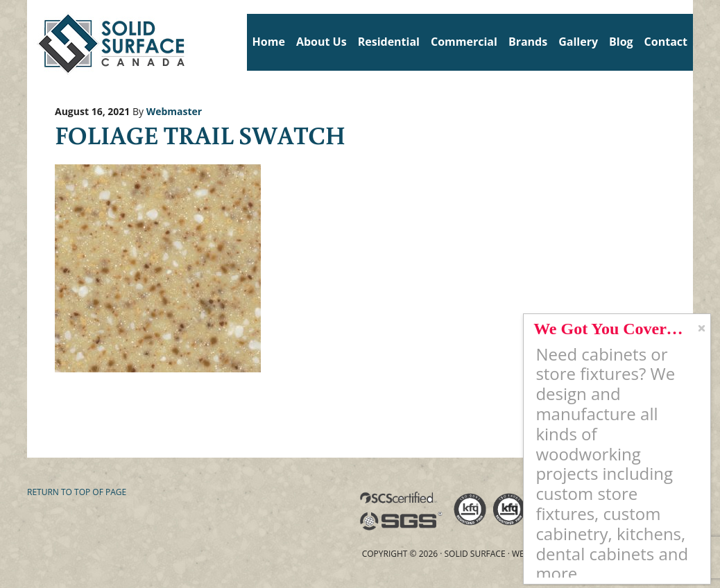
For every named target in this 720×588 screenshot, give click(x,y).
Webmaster (174, 111)
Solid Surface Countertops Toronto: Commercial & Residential (32, 42)
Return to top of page (77, 492)
